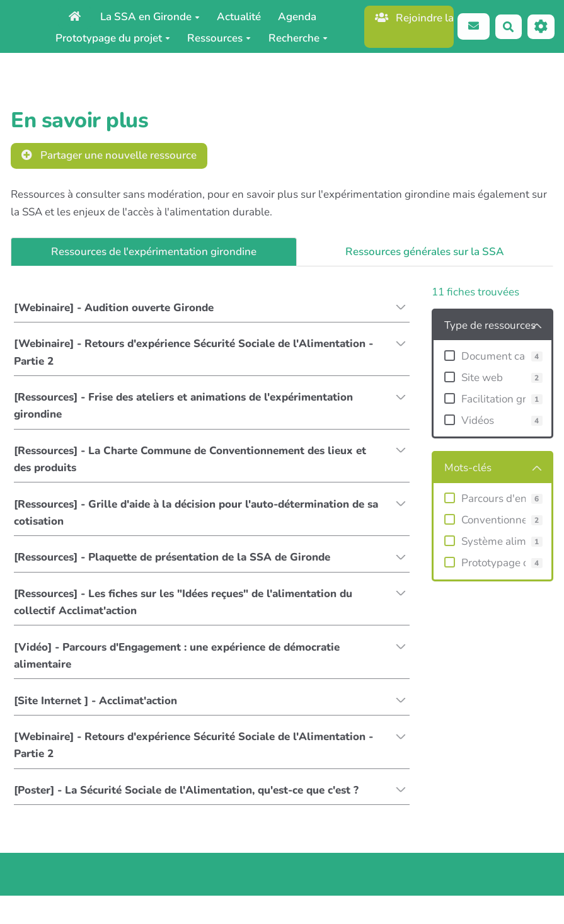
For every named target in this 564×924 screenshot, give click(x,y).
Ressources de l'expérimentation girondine (154, 252)
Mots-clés (468, 468)
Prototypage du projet (113, 38)
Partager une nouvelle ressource (109, 155)
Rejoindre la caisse (415, 18)
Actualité (239, 17)
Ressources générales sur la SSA (425, 252)
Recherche (298, 38)
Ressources (219, 38)
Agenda (297, 17)
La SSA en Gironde (150, 17)
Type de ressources (490, 325)
